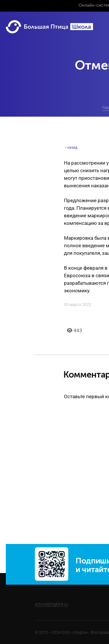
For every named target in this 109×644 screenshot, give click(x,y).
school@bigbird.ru (51, 604)
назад (71, 147)
